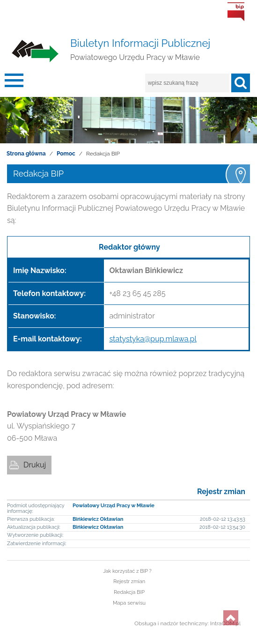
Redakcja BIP (129, 592)
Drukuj (35, 465)
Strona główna (26, 154)
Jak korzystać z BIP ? (127, 571)
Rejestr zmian (221, 492)
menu (14, 83)
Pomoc (66, 154)
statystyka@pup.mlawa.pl (153, 339)
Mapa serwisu (129, 603)
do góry (231, 618)
